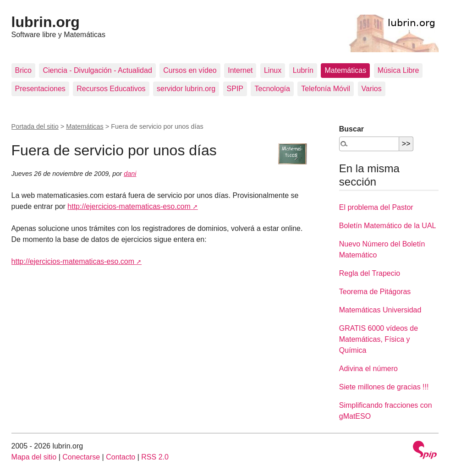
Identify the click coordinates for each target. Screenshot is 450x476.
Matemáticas (345, 70)
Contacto (121, 457)
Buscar (351, 129)
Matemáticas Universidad (380, 310)
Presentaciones (40, 89)
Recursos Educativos (111, 89)
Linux (273, 70)
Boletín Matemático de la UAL (388, 226)
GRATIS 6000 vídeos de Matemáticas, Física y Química (379, 339)
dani (130, 174)
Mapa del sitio (34, 457)
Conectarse (81, 457)
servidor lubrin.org (186, 89)
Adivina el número (368, 369)
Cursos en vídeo (190, 70)
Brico (23, 70)
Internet (240, 70)
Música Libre (398, 70)
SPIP (235, 89)
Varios (372, 89)
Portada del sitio (35, 126)
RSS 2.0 (155, 457)
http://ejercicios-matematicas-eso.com (129, 206)
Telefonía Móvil (326, 89)
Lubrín (303, 70)
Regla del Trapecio (370, 273)
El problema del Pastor (376, 207)
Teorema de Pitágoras (375, 292)
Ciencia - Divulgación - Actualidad (97, 70)
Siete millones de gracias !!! (384, 387)
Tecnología (272, 89)
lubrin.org (46, 22)
